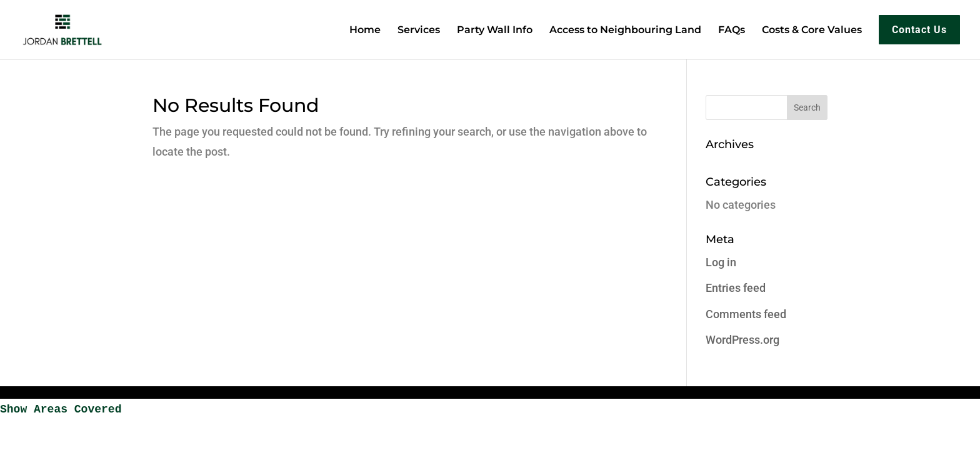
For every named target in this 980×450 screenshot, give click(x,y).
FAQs (732, 31)
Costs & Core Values (812, 31)
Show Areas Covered (61, 409)
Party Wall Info (495, 31)
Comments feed (746, 314)
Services (419, 31)
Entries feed (736, 288)
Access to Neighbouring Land (625, 31)
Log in (721, 262)
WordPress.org (742, 340)
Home (365, 31)
